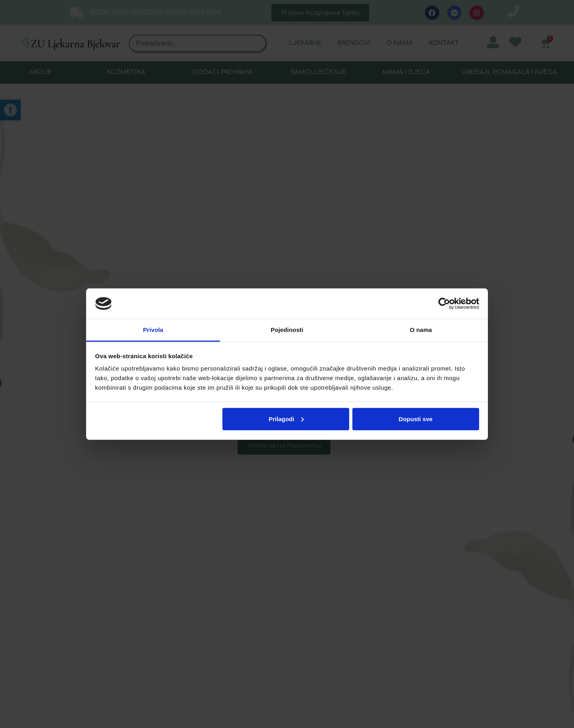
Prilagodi (286, 419)
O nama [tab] (421, 330)
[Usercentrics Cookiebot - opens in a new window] (444, 304)
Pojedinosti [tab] (287, 330)
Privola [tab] (153, 330)
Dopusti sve (416, 419)
